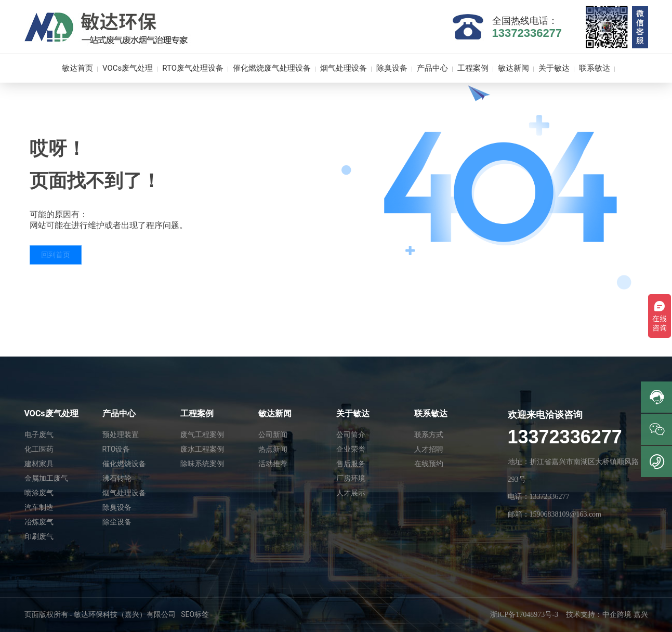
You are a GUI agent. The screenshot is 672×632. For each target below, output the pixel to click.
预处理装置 (121, 434)
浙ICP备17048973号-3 (524, 615)
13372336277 (527, 33)
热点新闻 (273, 449)
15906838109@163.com (566, 514)
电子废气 (39, 434)
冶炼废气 (39, 522)
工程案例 (197, 413)
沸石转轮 (117, 478)
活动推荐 (273, 464)
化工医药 (39, 449)
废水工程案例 (202, 449)
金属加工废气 (46, 478)
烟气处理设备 (124, 493)
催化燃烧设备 (124, 464)
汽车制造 (39, 507)
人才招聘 (429, 449)
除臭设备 (117, 507)
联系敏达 (431, 413)
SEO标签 (195, 614)
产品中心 (119, 413)
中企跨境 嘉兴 (625, 615)
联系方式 (429, 434)
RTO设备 (116, 449)
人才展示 (351, 493)
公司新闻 (273, 434)
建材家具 (39, 464)
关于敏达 (353, 413)
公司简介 (351, 434)
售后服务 (351, 464)
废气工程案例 (202, 434)
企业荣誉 (351, 449)
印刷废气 (39, 536)
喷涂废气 (39, 493)
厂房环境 (351, 478)
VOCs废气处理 (51, 413)
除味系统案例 (202, 464)
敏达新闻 (275, 413)
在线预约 (429, 464)
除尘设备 (117, 522)
